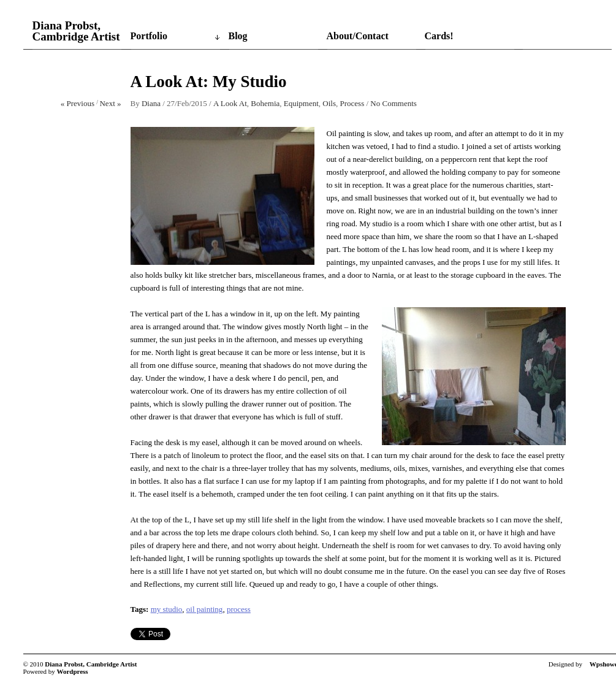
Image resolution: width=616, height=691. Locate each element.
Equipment (301, 103)
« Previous (78, 103)
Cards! (439, 36)
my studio (167, 609)
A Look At (230, 103)
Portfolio (149, 36)
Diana (151, 103)
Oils (329, 103)
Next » (110, 103)
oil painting (205, 609)
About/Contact (358, 36)
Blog (238, 36)
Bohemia (265, 103)
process (239, 609)
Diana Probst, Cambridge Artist (76, 31)
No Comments (393, 103)
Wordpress (73, 671)
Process (352, 103)
